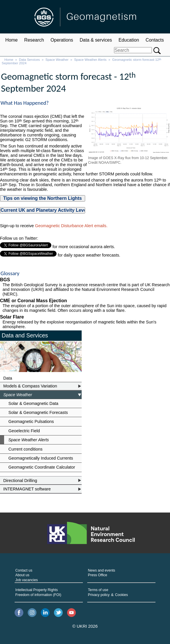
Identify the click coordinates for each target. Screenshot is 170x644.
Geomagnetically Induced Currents (41, 458)
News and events (102, 570)
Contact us (24, 570)
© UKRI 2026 (85, 626)
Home (11, 40)
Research (34, 40)
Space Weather (57, 60)
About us (22, 575)
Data (8, 378)
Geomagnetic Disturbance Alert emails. (71, 226)
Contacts (155, 40)
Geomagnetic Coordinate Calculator (42, 467)
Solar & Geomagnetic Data (33, 403)
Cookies (122, 595)
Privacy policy (99, 595)
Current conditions (26, 449)
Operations (62, 40)
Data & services (96, 40)
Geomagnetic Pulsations (31, 421)
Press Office (98, 575)
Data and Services (25, 335)
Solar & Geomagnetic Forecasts (38, 412)
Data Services (29, 60)
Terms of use (98, 590)
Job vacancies (27, 580)
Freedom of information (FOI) (38, 595)
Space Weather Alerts (90, 60)
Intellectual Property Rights (37, 590)
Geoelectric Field (24, 431)
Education (129, 40)
